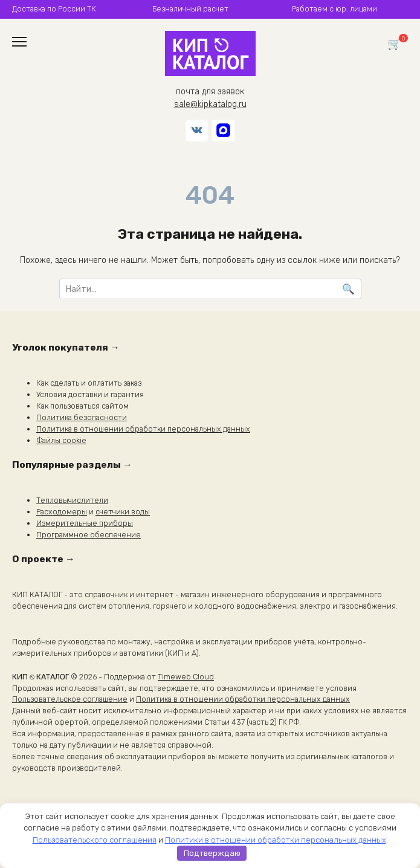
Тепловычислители (72, 500)
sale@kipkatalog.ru (210, 104)
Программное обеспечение (89, 535)
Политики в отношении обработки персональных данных (276, 840)
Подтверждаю (212, 853)
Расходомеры (62, 512)
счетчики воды (123, 512)
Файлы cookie (61, 440)
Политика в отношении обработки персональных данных (143, 429)
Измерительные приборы (85, 523)
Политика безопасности (82, 417)
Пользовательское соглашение (70, 699)
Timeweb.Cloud (186, 677)
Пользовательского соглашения (95, 840)
